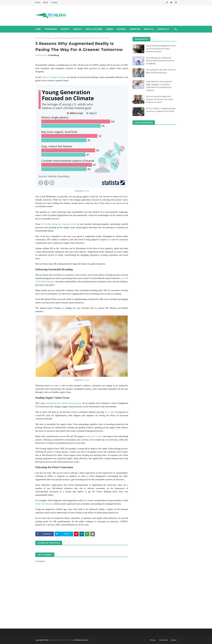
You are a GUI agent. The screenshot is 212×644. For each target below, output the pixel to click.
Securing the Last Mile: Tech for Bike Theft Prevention (161, 71)
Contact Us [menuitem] (163, 29)
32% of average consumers (54, 77)
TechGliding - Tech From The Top (61, 640)
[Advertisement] (123, 15)
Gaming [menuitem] (110, 29)
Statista (86, 191)
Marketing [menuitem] (135, 29)
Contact (54, 2)
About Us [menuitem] (149, 29)
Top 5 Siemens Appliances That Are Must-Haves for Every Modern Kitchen (161, 49)
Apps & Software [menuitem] (94, 29)
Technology (46, 38)
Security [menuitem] (65, 29)
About (46, 2)
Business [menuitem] (122, 29)
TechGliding (53, 55)
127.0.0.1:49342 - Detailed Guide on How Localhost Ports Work (161, 110)
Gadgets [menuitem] (77, 29)
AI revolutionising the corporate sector (59, 224)
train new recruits (95, 436)
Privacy (153, 640)
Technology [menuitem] (51, 29)
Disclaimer (164, 640)
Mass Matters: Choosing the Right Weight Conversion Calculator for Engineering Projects (159, 86)
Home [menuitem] (38, 29)
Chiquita (86, 380)
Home (38, 2)
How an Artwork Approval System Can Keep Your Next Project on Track (160, 99)
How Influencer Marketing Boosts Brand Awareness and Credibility (160, 61)
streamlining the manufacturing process (63, 403)
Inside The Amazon (44, 504)
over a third (110, 412)
